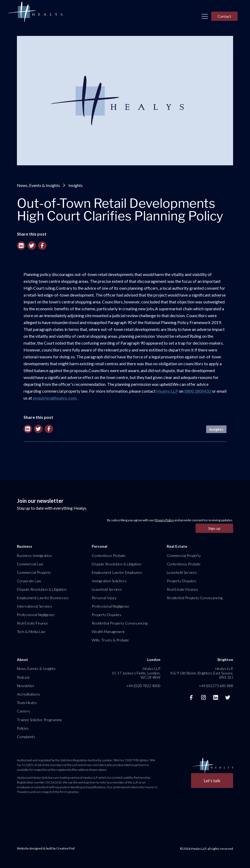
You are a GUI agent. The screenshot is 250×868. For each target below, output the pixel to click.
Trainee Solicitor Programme (40, 720)
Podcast (23, 677)
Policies (23, 728)
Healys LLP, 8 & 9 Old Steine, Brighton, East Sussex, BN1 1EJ (202, 673)
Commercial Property (34, 572)
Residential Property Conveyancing (120, 623)
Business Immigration (34, 555)
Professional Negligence (36, 615)
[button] (205, 16)
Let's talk (212, 780)
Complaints (26, 737)
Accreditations (28, 694)
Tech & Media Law (31, 632)
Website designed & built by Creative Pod (46, 848)
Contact (224, 16)
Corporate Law (29, 581)
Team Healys (27, 703)
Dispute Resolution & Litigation (42, 589)
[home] (35, 12)
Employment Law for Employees (117, 572)
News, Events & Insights (38, 185)
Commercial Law (30, 564)
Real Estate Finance (33, 623)
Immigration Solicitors (109, 581)
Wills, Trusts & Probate (110, 640)
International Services (34, 606)
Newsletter (26, 686)
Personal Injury (104, 598)
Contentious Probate (109, 555)
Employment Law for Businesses (43, 598)
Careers (24, 711)
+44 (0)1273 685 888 (216, 686)
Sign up (214, 528)
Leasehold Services (107, 589)
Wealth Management (108, 632)
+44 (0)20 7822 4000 (143, 686)
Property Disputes (107, 615)
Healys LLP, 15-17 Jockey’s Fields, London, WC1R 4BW (136, 673)
